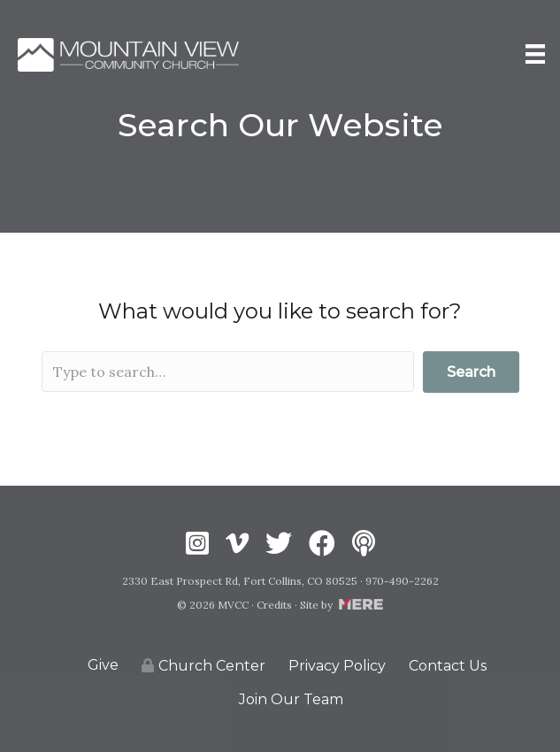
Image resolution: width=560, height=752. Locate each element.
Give (103, 665)
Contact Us (448, 666)
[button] (471, 372)
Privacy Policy (337, 666)
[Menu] (535, 54)
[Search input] (228, 372)
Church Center (203, 666)
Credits (274, 605)
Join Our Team (291, 699)
